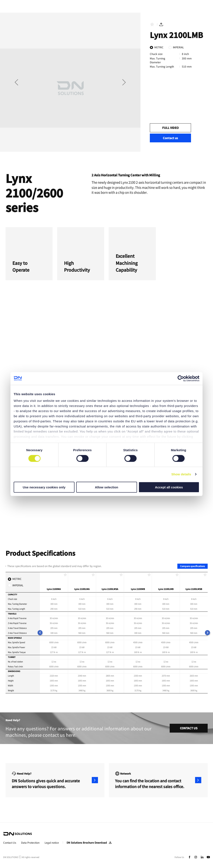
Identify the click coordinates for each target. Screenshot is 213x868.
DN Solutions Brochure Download (87, 843)
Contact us (170, 138)
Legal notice (52, 843)
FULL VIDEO (170, 128)
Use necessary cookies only (44, 487)
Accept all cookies (169, 487)
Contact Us (10, 843)
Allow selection (106, 487)
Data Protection (30, 843)
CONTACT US (189, 728)
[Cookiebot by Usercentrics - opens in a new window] (181, 378)
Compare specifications (193, 566)
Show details (181, 474)
